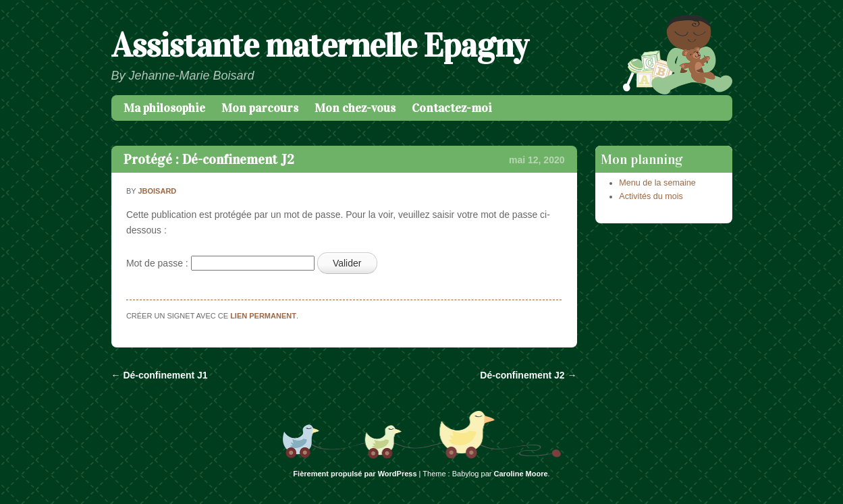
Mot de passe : (220, 263)
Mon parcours (260, 108)
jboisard (157, 191)
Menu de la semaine (657, 183)
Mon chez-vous (355, 108)
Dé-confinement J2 (528, 375)
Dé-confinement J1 (160, 375)
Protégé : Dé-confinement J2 (209, 159)
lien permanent (263, 316)
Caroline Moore (521, 474)
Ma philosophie (164, 108)
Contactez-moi (452, 108)
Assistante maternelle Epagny (320, 46)
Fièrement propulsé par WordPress (355, 474)
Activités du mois (651, 196)
